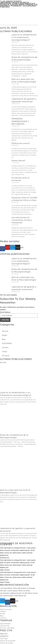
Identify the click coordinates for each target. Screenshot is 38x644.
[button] (19, 25)
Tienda (4, 352)
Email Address (5, 312)
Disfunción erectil (21, 143)
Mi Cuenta (6, 356)
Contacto (5, 348)
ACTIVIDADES (7, 343)
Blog (4, 339)
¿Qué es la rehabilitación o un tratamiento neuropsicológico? (24, 37)
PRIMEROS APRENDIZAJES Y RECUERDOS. (20, 121)
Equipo (5, 335)
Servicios (5, 331)
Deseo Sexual (18, 161)
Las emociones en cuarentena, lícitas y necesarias (22, 220)
